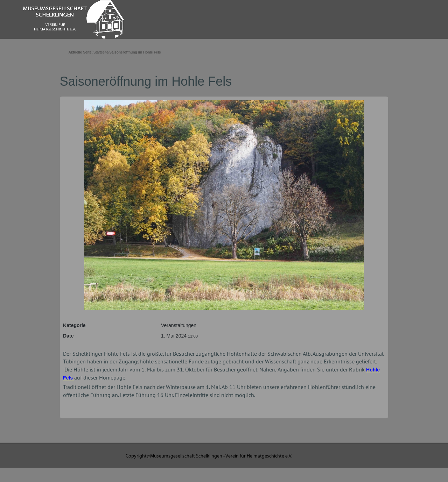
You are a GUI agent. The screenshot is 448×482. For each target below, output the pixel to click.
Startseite (101, 52)
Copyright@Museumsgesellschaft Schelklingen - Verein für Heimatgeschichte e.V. (209, 456)
